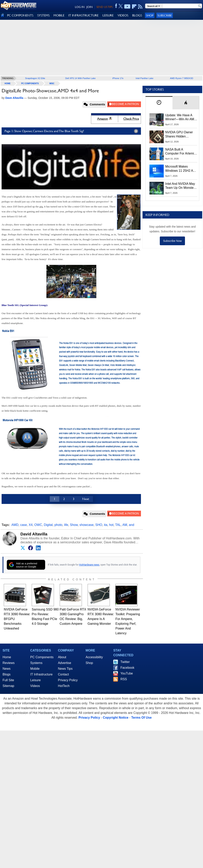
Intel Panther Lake (144, 78)
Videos (35, 686)
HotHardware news (89, 565)
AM (125, 525)
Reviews (9, 663)
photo (58, 525)
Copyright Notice (116, 718)
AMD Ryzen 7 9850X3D (182, 78)
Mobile (35, 669)
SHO (99, 525)
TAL (118, 525)
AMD (15, 525)
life (66, 525)
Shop (150, 15)
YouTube (127, 673)
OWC (38, 525)
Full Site (8, 680)
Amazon (102, 119)
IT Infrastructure (42, 674)
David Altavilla (34, 534)
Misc (52, 83)
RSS (124, 679)
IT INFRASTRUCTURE (83, 15)
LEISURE (108, 15)
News (7, 669)
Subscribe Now (172, 241)
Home (7, 657)
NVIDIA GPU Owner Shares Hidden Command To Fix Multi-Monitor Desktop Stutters (181, 134)
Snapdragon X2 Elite (35, 78)
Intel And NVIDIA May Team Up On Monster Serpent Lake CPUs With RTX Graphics (180, 186)
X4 (31, 525)
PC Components (30, 83)
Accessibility (94, 657)
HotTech (64, 686)
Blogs (7, 674)
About (62, 657)
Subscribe (165, 15)
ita (106, 525)
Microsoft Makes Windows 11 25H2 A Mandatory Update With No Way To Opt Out (179, 169)
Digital (48, 525)
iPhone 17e (118, 78)
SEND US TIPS (104, 7)
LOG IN (80, 7)
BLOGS (137, 15)
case (24, 525)
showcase (87, 525)
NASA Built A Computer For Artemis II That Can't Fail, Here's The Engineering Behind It (180, 152)
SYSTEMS (43, 15)
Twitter (125, 662)
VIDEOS (123, 15)
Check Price (131, 119)
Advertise (65, 663)
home (8, 83)
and (132, 525)
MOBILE (59, 15)
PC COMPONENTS (20, 15)
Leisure (35, 680)
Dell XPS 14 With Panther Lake (80, 78)
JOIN (90, 7)
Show (74, 525)
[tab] (159, 103)
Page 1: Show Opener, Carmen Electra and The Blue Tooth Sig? (72, 131)
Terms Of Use (141, 718)
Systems (36, 663)
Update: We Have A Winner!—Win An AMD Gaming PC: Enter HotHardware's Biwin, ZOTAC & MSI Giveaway (181, 117)
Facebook (127, 668)
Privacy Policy (68, 680)
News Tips (65, 669)
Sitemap (8, 686)
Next (86, 499)
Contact (63, 674)
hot (111, 525)
